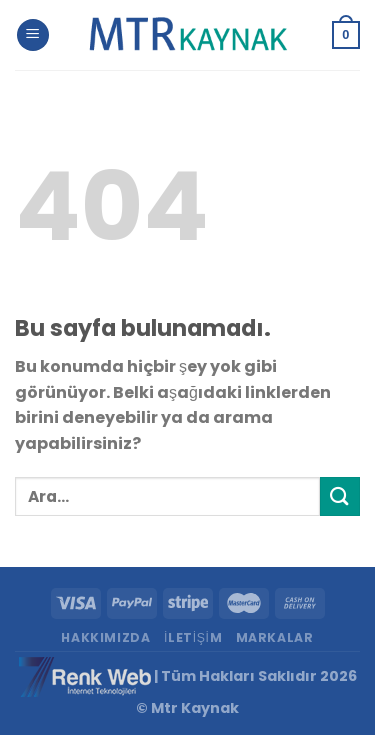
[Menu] (33, 35)
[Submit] (340, 496)
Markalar (275, 637)
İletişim (193, 637)
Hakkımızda (105, 637)
